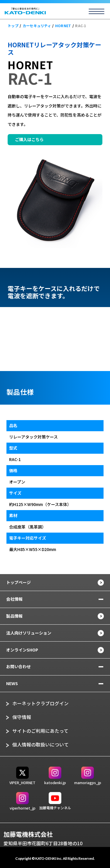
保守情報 (22, 717)
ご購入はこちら (29, 139)
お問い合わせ (18, 666)
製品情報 (14, 616)
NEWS (12, 683)
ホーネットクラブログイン (40, 703)
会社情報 (14, 599)
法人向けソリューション (29, 633)
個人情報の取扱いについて (40, 745)
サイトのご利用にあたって (40, 731)
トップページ (18, 582)
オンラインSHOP (22, 650)
